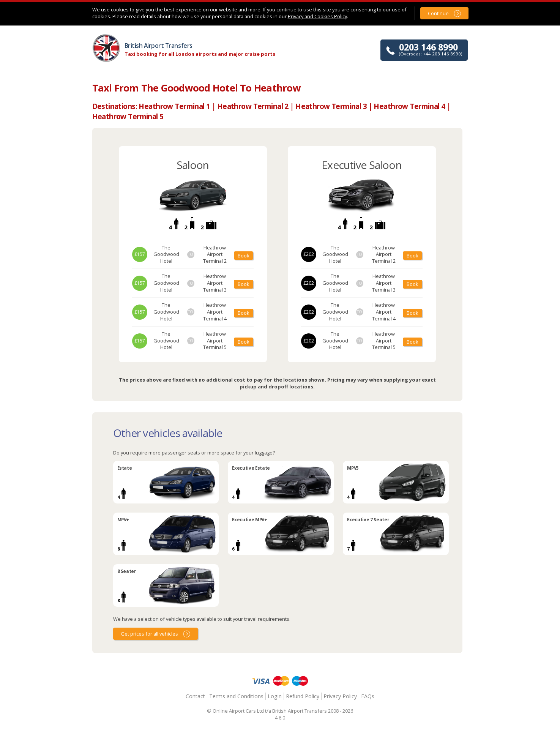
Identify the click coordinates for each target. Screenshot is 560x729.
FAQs (368, 696)
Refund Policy (303, 696)
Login (275, 696)
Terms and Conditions (236, 696)
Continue (438, 13)
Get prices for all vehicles (149, 634)
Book (244, 256)
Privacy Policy (340, 696)
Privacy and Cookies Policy (317, 16)
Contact (195, 696)
